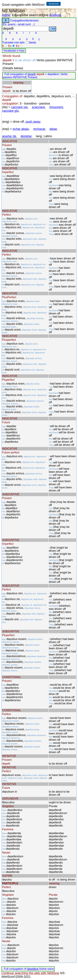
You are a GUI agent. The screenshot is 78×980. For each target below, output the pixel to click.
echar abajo (21, 129)
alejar (53, 129)
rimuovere (56, 107)
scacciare (38, 107)
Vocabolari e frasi (14, 51)
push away (33, 122)
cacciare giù (10, 111)
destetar (26, 136)
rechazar (39, 129)
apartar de (9, 136)
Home (6, 15)
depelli (32, 74)
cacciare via (19, 107)
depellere (33, 969)
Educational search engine (30, 15)
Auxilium (55, 15)
